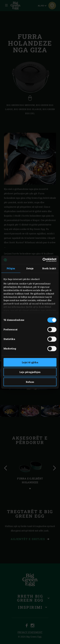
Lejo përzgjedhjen (30, 372)
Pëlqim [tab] (11, 268)
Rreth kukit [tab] (49, 268)
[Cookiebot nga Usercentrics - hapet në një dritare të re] (43, 260)
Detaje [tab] (30, 268)
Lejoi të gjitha (30, 362)
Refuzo (30, 382)
